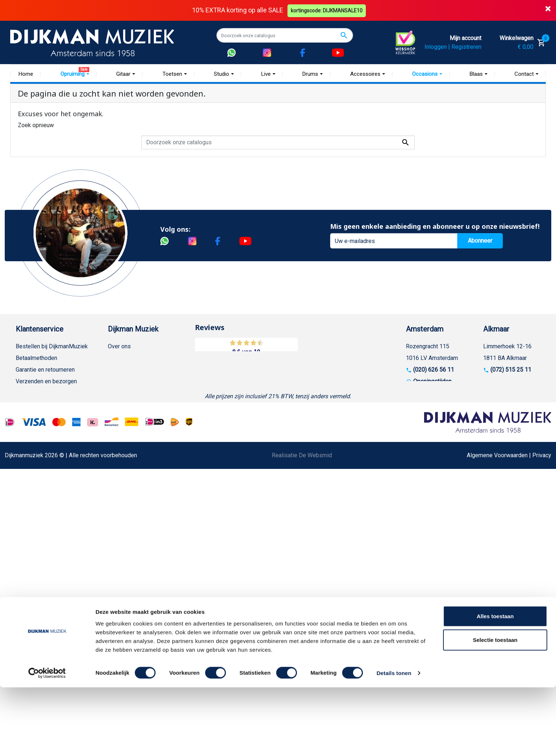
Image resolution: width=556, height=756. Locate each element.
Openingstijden (432, 381)
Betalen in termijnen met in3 (51, 498)
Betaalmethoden (36, 358)
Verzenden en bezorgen (46, 381)
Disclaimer (29, 428)
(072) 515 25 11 (511, 370)
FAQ (21, 405)
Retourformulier (36, 475)
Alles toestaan (495, 684)
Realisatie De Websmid (302, 609)
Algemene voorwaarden (46, 393)
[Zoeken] (285, 35)
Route (421, 393)
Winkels (118, 393)
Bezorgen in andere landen (50, 510)
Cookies (26, 486)
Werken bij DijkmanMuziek (141, 370)
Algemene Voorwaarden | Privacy (509, 609)
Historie (118, 358)
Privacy (25, 440)
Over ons (119, 346)
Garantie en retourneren (45, 370)
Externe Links (33, 533)
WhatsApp (29, 463)
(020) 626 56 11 (434, 370)
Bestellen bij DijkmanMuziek (52, 346)
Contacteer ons (35, 521)
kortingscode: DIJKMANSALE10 (327, 10)
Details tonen (394, 742)
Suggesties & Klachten (45, 451)
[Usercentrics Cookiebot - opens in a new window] (47, 742)
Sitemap (118, 381)
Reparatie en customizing (48, 416)
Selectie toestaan (495, 708)
